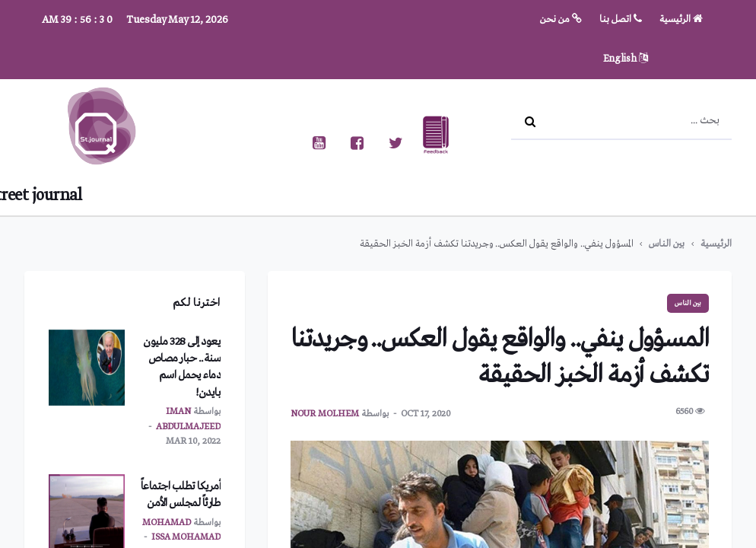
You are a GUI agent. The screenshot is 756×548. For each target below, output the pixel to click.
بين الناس (667, 244)
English (626, 59)
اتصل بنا (621, 19)
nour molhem (325, 414)
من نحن (561, 19)
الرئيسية (681, 19)
